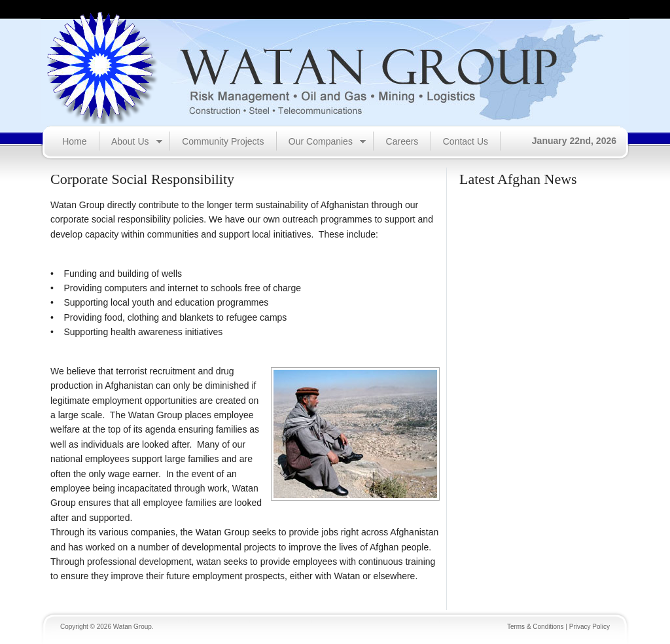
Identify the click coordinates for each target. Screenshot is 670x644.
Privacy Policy (590, 627)
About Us (131, 143)
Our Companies (322, 143)
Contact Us (466, 141)
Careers (402, 141)
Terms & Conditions (536, 627)
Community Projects (223, 141)
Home (74, 141)
